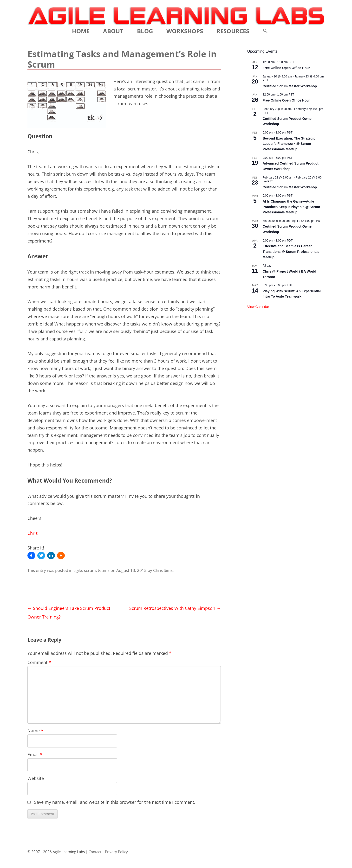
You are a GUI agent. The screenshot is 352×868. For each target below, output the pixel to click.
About (113, 31)
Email (35, 754)
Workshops (185, 31)
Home (81, 31)
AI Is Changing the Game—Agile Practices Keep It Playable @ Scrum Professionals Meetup (291, 207)
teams (104, 570)
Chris (33, 533)
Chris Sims (163, 570)
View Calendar (258, 307)
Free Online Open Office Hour (286, 68)
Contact (95, 852)
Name (35, 731)
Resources (233, 31)
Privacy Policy (116, 852)
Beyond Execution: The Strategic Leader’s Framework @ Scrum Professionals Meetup (289, 144)
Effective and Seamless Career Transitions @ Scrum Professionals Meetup (291, 252)
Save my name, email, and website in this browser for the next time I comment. (115, 802)
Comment (39, 662)
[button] (265, 31)
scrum (90, 570)
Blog (145, 31)
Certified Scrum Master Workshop (290, 86)
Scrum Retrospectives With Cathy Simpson (175, 608)
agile (78, 570)
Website (36, 778)
